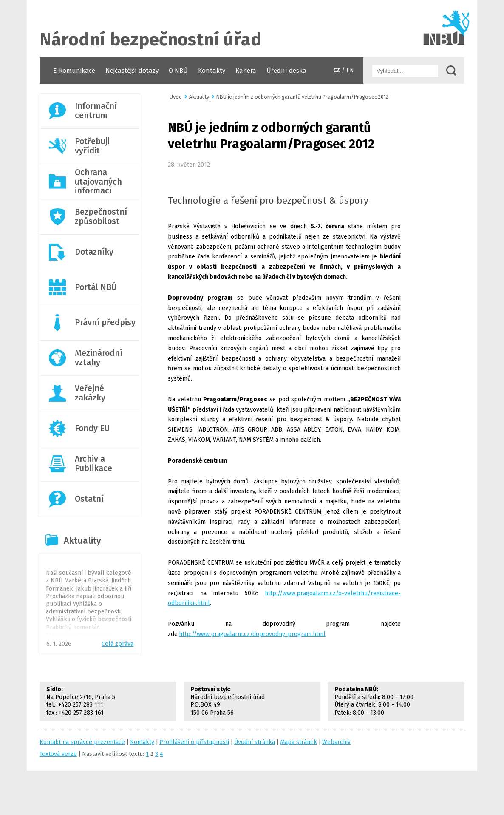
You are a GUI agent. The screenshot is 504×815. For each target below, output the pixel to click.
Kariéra (246, 71)
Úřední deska (286, 71)
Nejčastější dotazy (132, 71)
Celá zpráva (118, 644)
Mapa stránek (299, 742)
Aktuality (82, 541)
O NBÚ (178, 71)
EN (350, 70)
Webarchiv (336, 742)
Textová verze (58, 754)
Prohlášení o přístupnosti (194, 742)
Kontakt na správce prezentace (82, 742)
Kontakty (212, 71)
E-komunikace (74, 71)
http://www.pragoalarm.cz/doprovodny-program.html (252, 634)
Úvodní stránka (252, 29)
